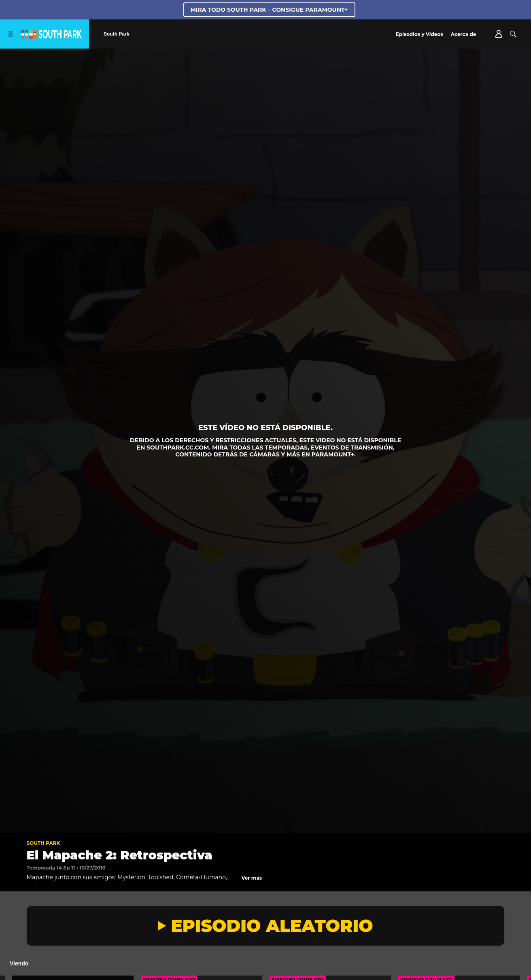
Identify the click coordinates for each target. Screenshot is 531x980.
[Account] (499, 34)
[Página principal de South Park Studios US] (51, 37)
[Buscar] (513, 34)
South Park (44, 843)
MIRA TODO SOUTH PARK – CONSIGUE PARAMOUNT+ (269, 10)
